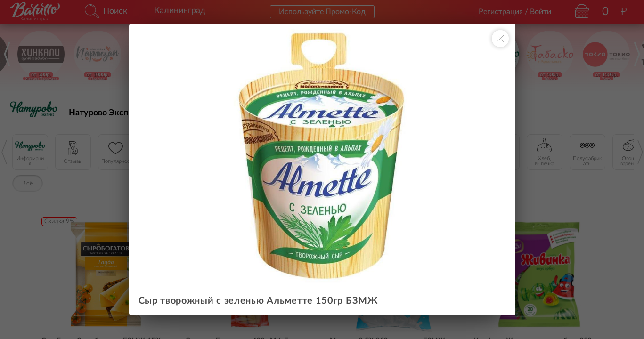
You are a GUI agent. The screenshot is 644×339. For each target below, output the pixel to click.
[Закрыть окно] (500, 39)
